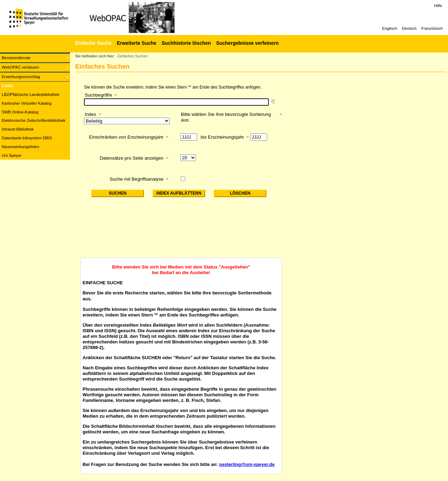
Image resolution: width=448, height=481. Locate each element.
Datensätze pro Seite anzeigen (132, 158)
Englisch (390, 28)
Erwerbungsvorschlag (21, 77)
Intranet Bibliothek (18, 129)
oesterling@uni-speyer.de (247, 464)
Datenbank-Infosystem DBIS (27, 138)
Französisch (432, 28)
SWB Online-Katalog (20, 112)
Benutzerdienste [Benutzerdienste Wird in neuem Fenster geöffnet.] (16, 58)
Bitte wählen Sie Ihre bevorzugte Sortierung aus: (226, 117)
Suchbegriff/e (98, 95)
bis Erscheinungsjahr (222, 137)
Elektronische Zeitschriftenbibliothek (34, 120)
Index (90, 114)
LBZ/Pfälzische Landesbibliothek (31, 95)
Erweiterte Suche (137, 43)
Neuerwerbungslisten (20, 147)
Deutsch (409, 28)
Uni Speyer (12, 155)
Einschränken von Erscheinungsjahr (126, 137)
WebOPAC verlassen (20, 67)
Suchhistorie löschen (186, 43)
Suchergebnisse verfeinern (247, 43)
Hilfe (438, 6)
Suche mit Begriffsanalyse (136, 179)
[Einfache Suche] (93, 43)
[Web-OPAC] (105, 18)
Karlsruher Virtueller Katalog (27, 103)
